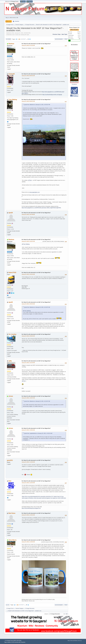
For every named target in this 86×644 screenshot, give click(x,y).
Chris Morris (13, 540)
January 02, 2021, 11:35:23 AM (28, 515)
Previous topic (57, 34)
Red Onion (12, 513)
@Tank (30, 180)
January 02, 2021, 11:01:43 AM (28, 363)
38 (28, 39)
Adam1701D (12, 273)
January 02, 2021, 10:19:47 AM (28, 241)
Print (66, 39)
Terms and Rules (74, 641)
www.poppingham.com (35, 192)
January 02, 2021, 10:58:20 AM (28, 336)
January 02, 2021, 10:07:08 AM (28, 214)
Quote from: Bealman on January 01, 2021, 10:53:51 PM (37, 105)
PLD (10, 481)
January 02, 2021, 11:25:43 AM (28, 483)
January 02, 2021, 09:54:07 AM (28, 101)
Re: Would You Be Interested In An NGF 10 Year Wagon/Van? (36, 44)
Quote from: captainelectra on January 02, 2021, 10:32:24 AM (38, 433)
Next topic (64, 34)
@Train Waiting (26, 244)
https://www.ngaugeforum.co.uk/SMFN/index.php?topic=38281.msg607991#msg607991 (41, 208)
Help (69, 641)
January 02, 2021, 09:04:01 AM (28, 76)
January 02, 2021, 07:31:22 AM (28, 45)
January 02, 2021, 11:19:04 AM (28, 462)
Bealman (11, 44)
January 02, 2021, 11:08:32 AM (28, 430)
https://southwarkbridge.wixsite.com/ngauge (52, 95)
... (27, 39)
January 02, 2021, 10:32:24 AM (28, 274)
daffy (10, 361)
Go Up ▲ (80, 641)
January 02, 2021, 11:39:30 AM (28, 542)
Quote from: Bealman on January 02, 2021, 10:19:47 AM (37, 307)
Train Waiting (13, 100)
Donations (74, 84)
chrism (11, 396)
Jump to (46, 614)
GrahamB (12, 74)
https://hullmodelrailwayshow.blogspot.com (31, 508)
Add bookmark (59, 39)
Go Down (8, 39)
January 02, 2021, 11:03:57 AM (28, 398)
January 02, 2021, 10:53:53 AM (28, 304)
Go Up (8, 605)
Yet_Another (12, 334)
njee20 (11, 213)
